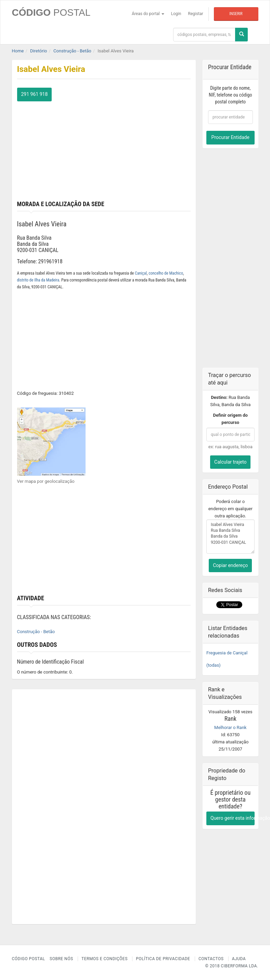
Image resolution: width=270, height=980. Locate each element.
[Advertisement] (104, 149)
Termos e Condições (105, 959)
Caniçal (141, 273)
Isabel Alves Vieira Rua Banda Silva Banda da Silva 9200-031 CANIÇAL (230, 537)
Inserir (236, 14)
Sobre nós (61, 959)
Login (176, 14)
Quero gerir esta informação (233, 818)
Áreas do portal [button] (148, 14)
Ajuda (239, 959)
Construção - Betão (36, 632)
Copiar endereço (230, 565)
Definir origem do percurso (230, 419)
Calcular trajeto (230, 462)
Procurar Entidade (230, 137)
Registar (195, 14)
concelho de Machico (166, 273)
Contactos (211, 959)
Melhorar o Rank (230, 727)
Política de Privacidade (163, 959)
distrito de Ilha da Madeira (38, 280)
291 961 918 (35, 94)
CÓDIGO (51, 12)
